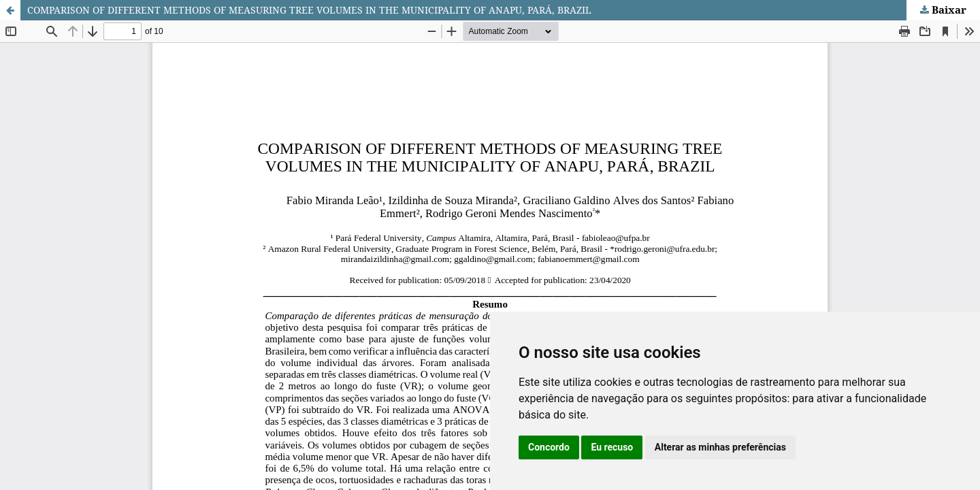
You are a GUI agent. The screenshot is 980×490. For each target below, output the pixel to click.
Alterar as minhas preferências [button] (720, 447)
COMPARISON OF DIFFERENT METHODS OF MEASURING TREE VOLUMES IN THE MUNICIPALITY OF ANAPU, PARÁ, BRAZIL (309, 10)
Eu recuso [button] (612, 447)
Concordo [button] (549, 447)
